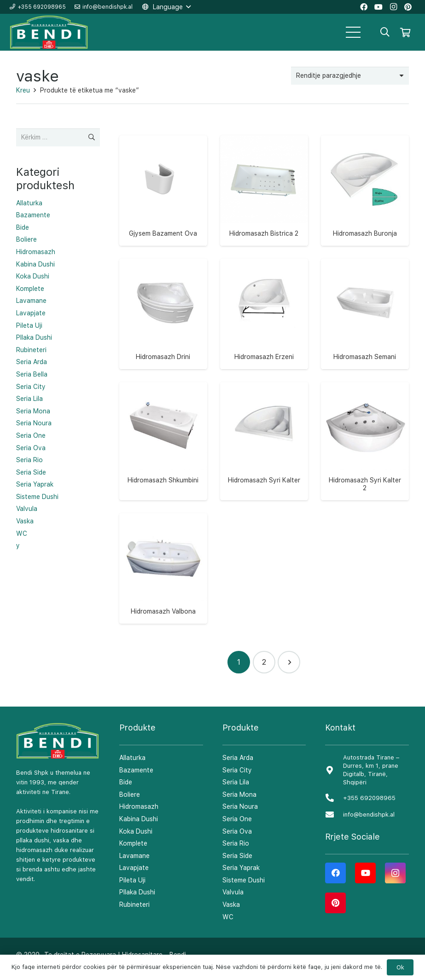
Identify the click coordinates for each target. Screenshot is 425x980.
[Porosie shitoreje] (350, 76)
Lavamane (31, 301)
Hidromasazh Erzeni (264, 357)
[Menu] (353, 32)
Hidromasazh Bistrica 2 (264, 233)
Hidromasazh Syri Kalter (264, 480)
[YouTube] (365, 873)
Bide (23, 227)
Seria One (31, 435)
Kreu (23, 90)
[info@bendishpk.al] (334, 815)
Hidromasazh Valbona (163, 611)
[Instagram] (395, 873)
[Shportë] (405, 32)
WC (22, 533)
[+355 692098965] (334, 798)
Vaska (25, 521)
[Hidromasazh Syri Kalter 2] (365, 426)
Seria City (31, 387)
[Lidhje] (49, 32)
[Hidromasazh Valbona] (163, 557)
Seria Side (31, 472)
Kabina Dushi (35, 264)
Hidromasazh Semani (365, 357)
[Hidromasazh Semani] (365, 303)
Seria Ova (31, 448)
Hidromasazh (36, 252)
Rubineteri (31, 350)
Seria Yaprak (35, 484)
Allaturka (29, 203)
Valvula (27, 509)
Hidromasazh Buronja (365, 233)
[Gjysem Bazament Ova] (163, 179)
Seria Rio (29, 460)
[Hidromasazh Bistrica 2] (264, 179)
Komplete (30, 289)
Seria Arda (32, 362)
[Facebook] (335, 873)
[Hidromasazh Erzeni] (264, 303)
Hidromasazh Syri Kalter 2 (365, 484)
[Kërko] (385, 32)
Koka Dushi (33, 276)
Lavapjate (31, 313)
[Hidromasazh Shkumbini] (163, 426)
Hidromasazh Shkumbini (163, 480)
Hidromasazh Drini (163, 357)
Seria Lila (29, 399)
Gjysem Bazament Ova (163, 233)
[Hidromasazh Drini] (163, 303)
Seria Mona (33, 411)
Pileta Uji (29, 325)
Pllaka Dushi (34, 337)
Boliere (26, 239)
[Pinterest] (335, 903)
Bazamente (33, 215)
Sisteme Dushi (37, 497)
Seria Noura (34, 423)
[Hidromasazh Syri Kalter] (264, 426)
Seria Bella (32, 374)
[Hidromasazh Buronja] (365, 179)
